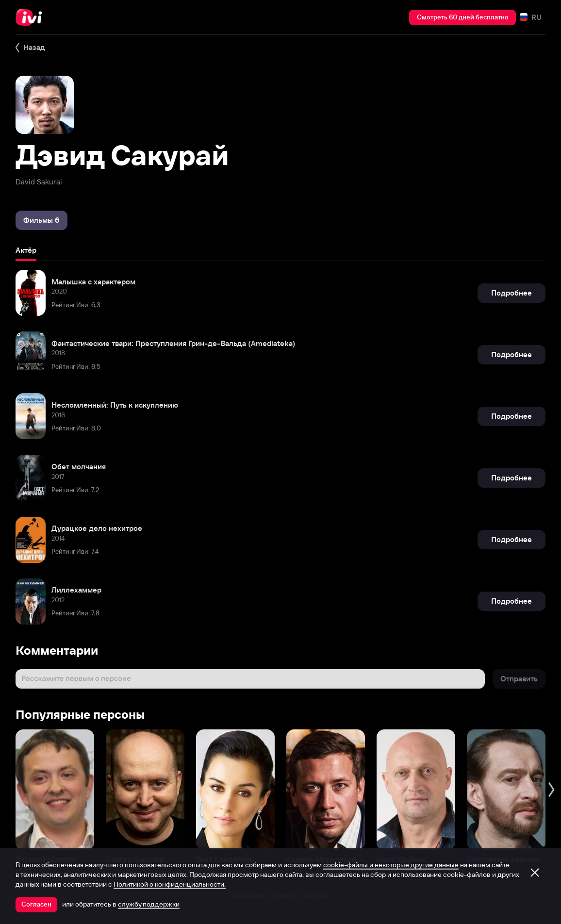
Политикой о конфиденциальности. (170, 884)
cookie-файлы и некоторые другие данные (391, 865)
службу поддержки (149, 904)
